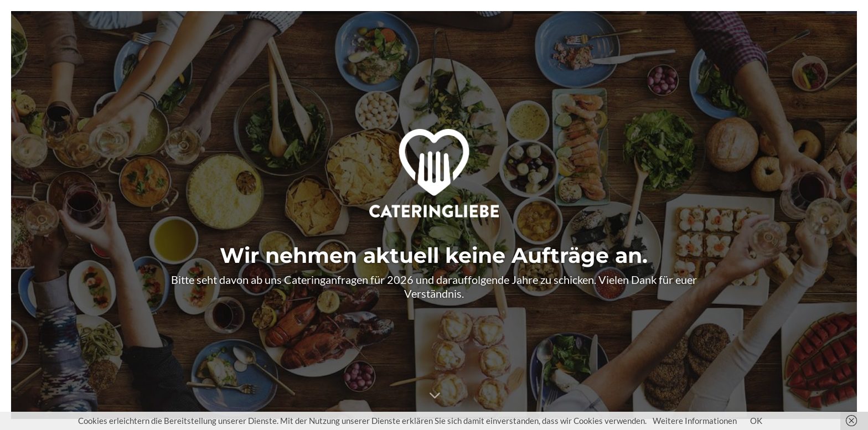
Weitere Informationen (695, 421)
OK (756, 421)
